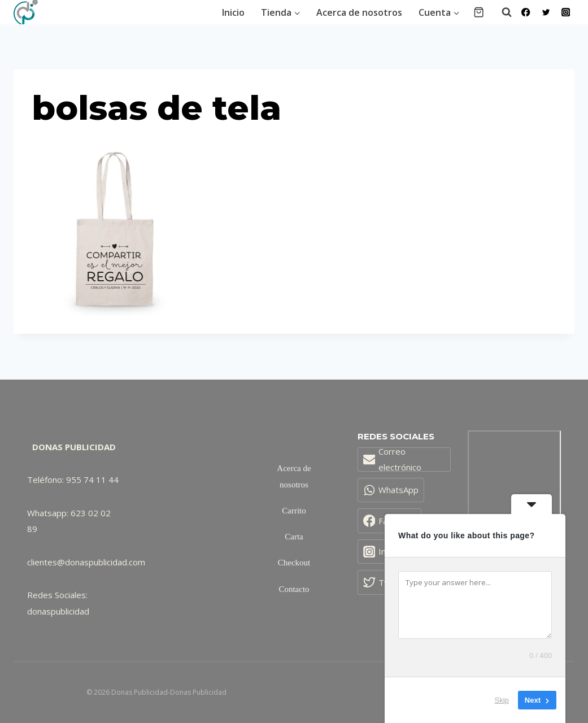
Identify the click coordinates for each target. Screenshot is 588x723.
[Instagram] (566, 12)
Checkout (294, 563)
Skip (502, 700)
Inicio (233, 12)
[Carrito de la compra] (479, 12)
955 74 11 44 (92, 480)
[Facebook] (526, 12)
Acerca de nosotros (359, 12)
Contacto (294, 589)
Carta (294, 537)
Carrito (294, 511)
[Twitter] (546, 12)
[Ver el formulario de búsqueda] (501, 12)
